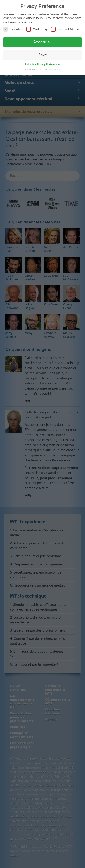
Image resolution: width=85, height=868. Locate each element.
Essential (13, 29)
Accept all (43, 41)
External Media (65, 29)
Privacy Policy (52, 69)
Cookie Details (34, 69)
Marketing (37, 29)
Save (43, 54)
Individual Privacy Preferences (43, 64)
